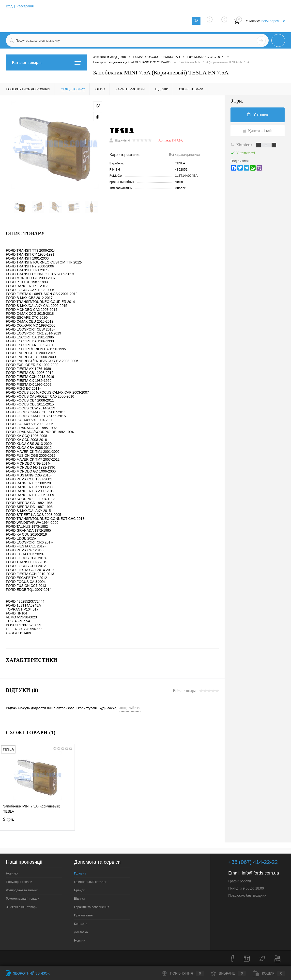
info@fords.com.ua (260, 874)
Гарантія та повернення (92, 907)
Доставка (81, 933)
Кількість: (245, 145)
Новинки (12, 874)
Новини (80, 941)
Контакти (81, 924)
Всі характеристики (184, 155)
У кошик (258, 115)
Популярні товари (19, 882)
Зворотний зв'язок (28, 973)
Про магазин (83, 916)
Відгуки (79, 899)
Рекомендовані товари (23, 899)
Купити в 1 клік (258, 131)
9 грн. (37, 824)
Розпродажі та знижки (22, 891)
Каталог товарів (46, 62)
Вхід (9, 6)
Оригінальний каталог (90, 882)
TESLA (180, 164)
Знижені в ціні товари (22, 907)
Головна (80, 874)
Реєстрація (25, 6)
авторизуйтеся (130, 708)
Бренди (80, 891)
